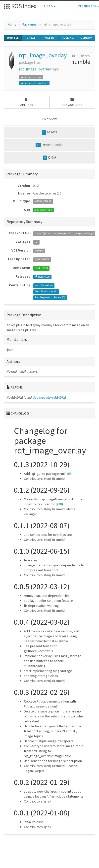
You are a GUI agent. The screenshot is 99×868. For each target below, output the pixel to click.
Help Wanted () (44, 285)
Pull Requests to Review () (50, 297)
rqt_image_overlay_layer (34, 83)
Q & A (49, 158)
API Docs (27, 102)
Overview (49, 119)
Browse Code (73, 102)
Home (12, 24)
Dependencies (50, 145)
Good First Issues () (46, 291)
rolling (68, 38)
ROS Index (20, 6)
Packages (30, 24)
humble (13, 38)
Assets (50, 132)
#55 (69, 474)
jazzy (31, 38)
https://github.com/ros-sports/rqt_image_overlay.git (65, 233)
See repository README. (50, 397)
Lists (50, 6)
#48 (59, 504)
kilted (49, 38)
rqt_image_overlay (43, 55)
